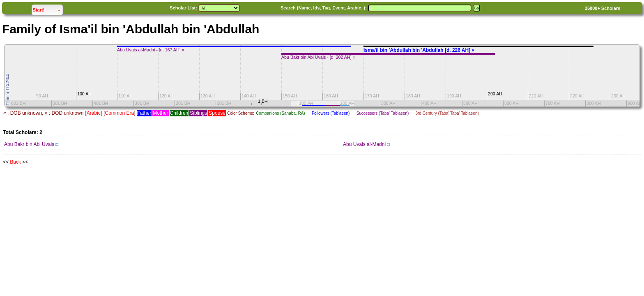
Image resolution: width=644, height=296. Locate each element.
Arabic (94, 113)
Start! (48, 9)
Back (15, 162)
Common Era (119, 113)
